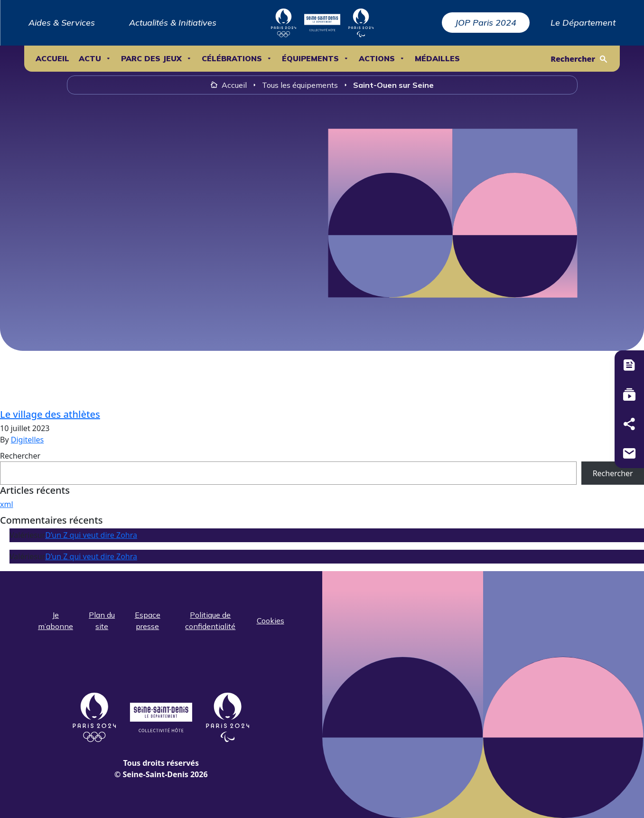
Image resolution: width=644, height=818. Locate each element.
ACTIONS (377, 59)
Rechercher (573, 59)
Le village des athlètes (50, 414)
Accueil (52, 59)
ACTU (90, 59)
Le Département (583, 23)
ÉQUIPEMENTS (310, 59)
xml (7, 504)
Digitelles (28, 440)
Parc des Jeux (151, 59)
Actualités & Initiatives (173, 23)
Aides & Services (62, 23)
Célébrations (232, 59)
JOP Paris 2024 (486, 23)
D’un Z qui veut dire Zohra (91, 535)
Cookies (271, 621)
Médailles (437, 59)
